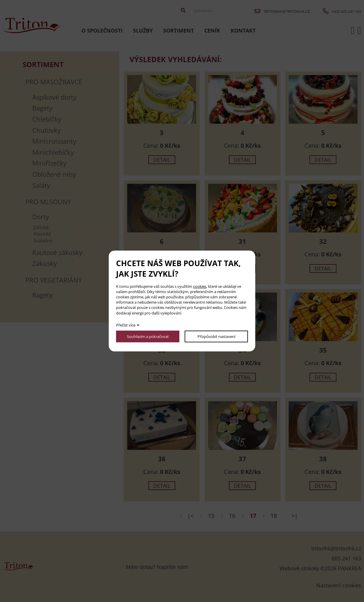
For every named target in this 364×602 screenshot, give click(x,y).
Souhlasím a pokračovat (148, 336)
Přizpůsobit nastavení (216, 336)
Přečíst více (126, 325)
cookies (200, 286)
